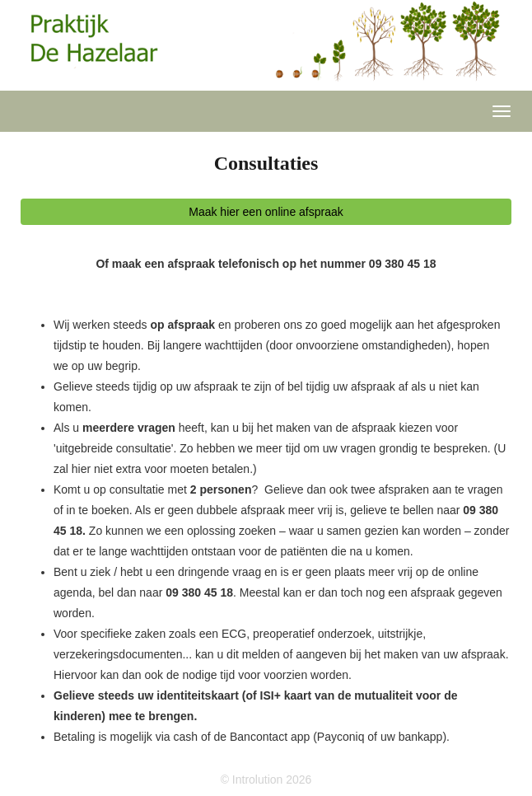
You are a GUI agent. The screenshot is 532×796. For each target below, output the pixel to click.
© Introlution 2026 (266, 780)
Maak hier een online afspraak (266, 212)
